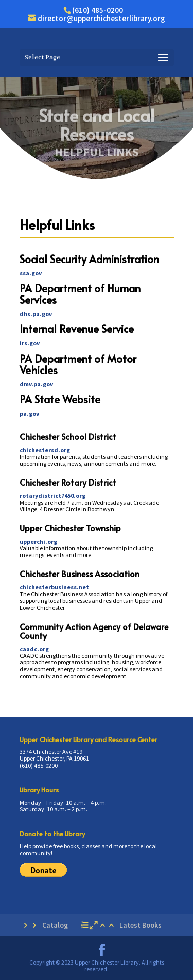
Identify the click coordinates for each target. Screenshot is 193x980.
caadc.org (34, 649)
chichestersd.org (45, 450)
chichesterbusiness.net (54, 587)
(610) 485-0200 (98, 10)
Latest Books (141, 925)
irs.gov (30, 343)
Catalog (55, 925)
